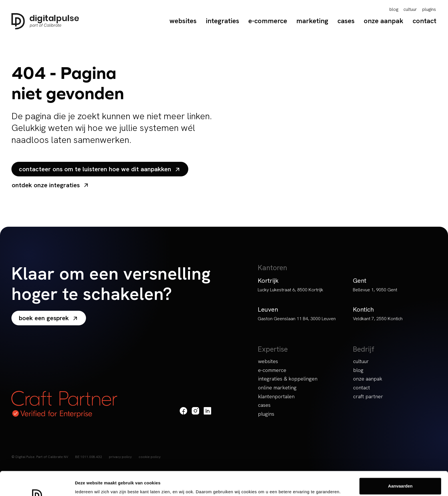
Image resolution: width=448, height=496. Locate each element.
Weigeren (400, 481)
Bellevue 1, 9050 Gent (375, 290)
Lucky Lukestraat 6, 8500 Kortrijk (290, 290)
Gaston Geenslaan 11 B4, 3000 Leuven (297, 319)
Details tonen (88, 484)
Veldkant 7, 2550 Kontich (378, 319)
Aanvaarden (400, 462)
